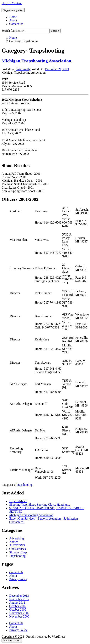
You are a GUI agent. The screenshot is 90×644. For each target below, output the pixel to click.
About (13, 20)
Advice (14, 542)
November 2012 (19, 599)
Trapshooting (25, 485)
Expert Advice (18, 501)
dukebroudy (23, 69)
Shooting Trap (18, 552)
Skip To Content (12, 3)
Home (13, 17)
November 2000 (19, 616)
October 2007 (18, 606)
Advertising (17, 538)
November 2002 (19, 613)
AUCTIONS (17, 545)
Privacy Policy (18, 579)
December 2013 (19, 596)
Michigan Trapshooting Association (36, 61)
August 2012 (17, 603)
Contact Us (16, 24)
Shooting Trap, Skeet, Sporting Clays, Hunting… (40, 505)
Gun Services (18, 549)
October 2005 (18, 610)
